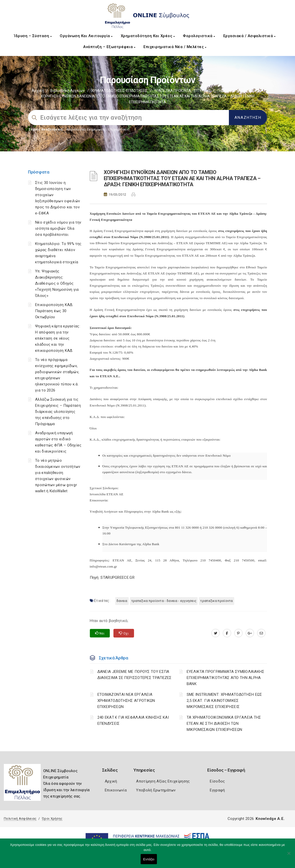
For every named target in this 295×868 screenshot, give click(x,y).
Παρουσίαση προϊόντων (237, 91)
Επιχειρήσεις (119, 129)
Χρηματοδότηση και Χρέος (148, 36)
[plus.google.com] (250, 633)
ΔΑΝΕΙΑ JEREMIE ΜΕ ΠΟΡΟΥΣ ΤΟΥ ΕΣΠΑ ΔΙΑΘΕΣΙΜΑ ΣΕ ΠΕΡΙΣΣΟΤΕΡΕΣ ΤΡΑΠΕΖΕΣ (135, 675)
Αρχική (38, 91)
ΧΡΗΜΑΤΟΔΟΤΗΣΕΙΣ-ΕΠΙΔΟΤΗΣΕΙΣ (119, 91)
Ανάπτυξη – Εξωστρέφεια (109, 47)
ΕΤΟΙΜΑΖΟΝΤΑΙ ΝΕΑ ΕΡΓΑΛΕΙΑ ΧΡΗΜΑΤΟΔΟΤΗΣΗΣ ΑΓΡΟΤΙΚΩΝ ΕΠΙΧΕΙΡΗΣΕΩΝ (126, 701)
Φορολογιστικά (199, 36)
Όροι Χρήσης (52, 819)
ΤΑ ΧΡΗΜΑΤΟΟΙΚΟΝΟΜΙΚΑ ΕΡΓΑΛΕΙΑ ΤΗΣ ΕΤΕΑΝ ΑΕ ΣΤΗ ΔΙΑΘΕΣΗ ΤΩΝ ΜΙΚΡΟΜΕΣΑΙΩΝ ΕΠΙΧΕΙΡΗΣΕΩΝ (224, 724)
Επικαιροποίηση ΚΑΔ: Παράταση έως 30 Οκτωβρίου (54, 311)
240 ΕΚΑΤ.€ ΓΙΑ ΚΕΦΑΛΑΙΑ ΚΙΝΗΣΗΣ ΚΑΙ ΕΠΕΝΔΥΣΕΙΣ (133, 720)
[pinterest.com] (238, 633)
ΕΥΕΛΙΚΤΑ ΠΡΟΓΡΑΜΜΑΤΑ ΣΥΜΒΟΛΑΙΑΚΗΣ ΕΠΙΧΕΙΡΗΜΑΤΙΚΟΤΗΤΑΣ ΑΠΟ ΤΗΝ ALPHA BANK (226, 678)
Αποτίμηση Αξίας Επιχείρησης (163, 781)
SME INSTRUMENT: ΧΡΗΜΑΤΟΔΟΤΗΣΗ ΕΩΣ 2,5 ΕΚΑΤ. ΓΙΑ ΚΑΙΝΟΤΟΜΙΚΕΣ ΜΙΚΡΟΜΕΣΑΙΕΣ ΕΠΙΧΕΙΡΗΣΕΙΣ (224, 701)
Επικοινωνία (116, 790)
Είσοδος (217, 781)
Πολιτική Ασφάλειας (20, 819)
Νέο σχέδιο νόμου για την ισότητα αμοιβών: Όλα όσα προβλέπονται (58, 228)
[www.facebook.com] (227, 633)
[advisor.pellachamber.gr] (261, 633)
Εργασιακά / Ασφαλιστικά (249, 36)
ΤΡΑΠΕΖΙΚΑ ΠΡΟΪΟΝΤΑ (216, 601)
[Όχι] (289, 856)
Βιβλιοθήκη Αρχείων (68, 91)
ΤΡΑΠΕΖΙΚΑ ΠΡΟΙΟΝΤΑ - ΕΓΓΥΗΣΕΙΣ (182, 91)
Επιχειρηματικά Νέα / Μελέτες (175, 47)
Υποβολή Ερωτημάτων (156, 790)
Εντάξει (149, 859)
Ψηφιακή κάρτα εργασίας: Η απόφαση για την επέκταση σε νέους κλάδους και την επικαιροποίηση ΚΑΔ (58, 338)
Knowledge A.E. (270, 819)
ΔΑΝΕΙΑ (122, 601)
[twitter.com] (216, 633)
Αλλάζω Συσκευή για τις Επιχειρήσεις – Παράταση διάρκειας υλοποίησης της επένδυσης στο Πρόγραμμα (58, 412)
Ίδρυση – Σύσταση (33, 36)
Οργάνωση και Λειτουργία (86, 36)
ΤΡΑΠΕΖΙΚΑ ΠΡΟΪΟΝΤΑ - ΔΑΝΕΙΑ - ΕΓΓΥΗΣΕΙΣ (164, 601)
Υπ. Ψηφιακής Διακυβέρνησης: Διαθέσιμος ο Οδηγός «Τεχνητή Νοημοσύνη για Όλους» (57, 283)
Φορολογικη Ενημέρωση (86, 129)
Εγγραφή (217, 790)
